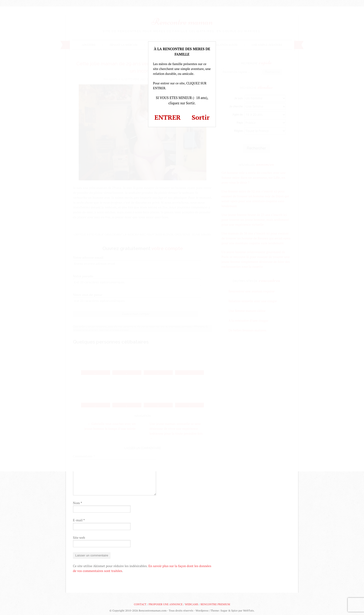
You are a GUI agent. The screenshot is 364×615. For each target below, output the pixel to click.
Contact (140, 604)
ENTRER (167, 117)
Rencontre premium (215, 604)
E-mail (79, 520)
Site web (79, 537)
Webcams (192, 604)
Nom (78, 503)
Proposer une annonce (166, 604)
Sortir (201, 117)
